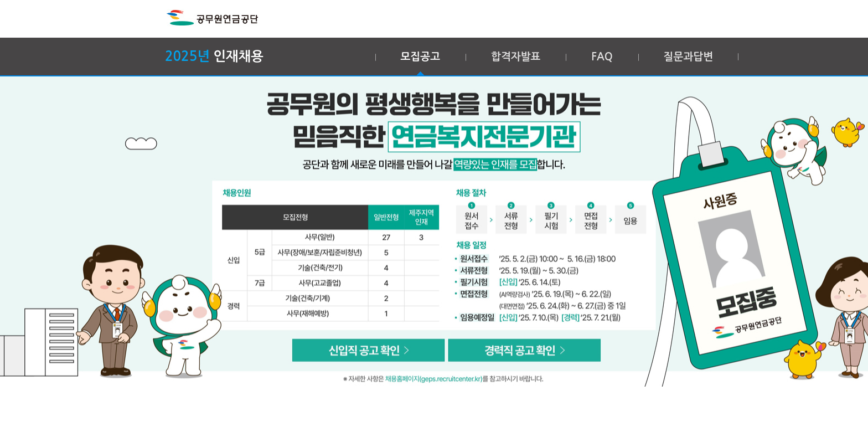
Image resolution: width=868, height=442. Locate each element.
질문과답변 (688, 57)
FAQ (602, 57)
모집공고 (420, 57)
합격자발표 (516, 57)
